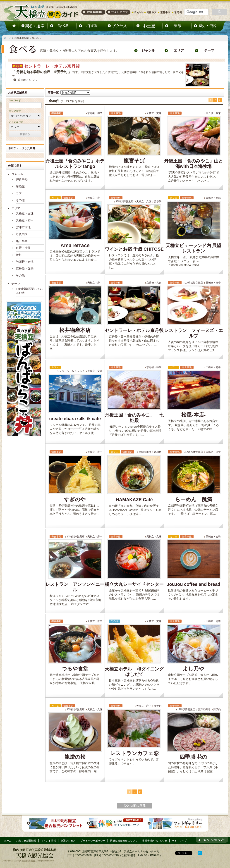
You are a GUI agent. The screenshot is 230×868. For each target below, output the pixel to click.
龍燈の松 (75, 757)
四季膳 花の (194, 757)
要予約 (158, 201)
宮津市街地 (145, 452)
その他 (20, 200)
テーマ (209, 50)
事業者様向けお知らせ (155, 841)
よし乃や (193, 669)
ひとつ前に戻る (135, 806)
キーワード (15, 100)
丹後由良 (22, 234)
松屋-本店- (193, 415)
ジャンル (148, 50)
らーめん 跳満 (194, 500)
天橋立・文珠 (154, 113)
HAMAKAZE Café (134, 500)
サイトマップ (179, 841)
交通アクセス (68, 841)
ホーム (8, 38)
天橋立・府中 (95, 198)
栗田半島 (22, 241)
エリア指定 (15, 111)
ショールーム (67, 371)
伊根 (19, 255)
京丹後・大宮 (154, 283)
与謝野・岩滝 (25, 262)
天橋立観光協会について (124, 841)
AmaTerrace (75, 245)
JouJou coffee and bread (193, 584)
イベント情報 (48, 841)
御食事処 (22, 179)
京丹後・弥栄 (95, 113)
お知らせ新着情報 (26, 841)
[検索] (196, 12)
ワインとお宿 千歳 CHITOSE (134, 249)
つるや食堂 (75, 669)
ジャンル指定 (16, 122)
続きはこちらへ (27, 80)
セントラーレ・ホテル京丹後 (52, 66)
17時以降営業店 (125, 201)
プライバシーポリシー (93, 841)
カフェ (20, 193)
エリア (179, 50)
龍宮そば (134, 161)
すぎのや (75, 500)
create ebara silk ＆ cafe (75, 419)
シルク (81, 371)
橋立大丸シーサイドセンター (134, 584)
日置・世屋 (23, 248)
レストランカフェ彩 (134, 753)
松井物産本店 (75, 330)
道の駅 (158, 452)
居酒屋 (20, 186)
